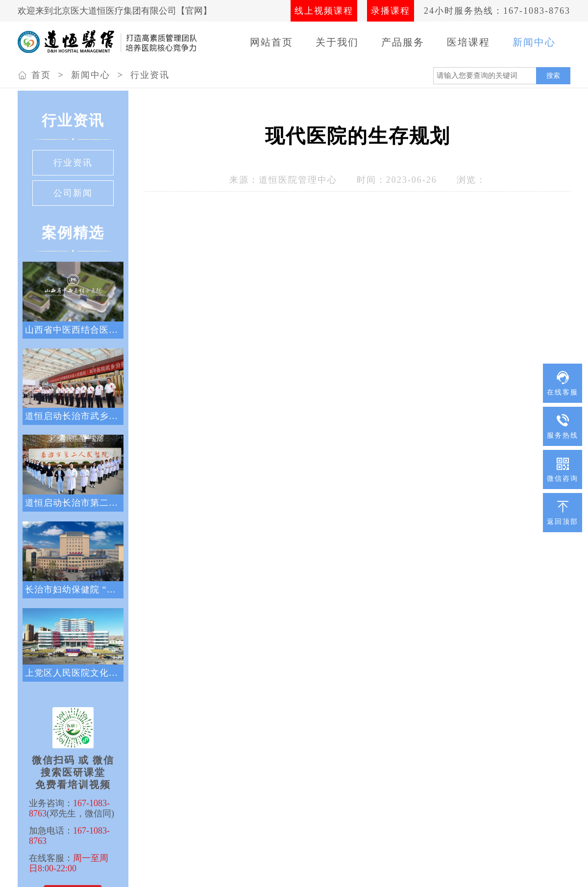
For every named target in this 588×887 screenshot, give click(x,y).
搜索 (553, 75)
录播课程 (391, 11)
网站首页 (271, 42)
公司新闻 (73, 193)
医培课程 (468, 42)
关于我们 (337, 42)
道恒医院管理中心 (298, 180)
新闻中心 (534, 42)
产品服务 (403, 42)
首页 (41, 75)
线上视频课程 (324, 11)
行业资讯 (150, 75)
